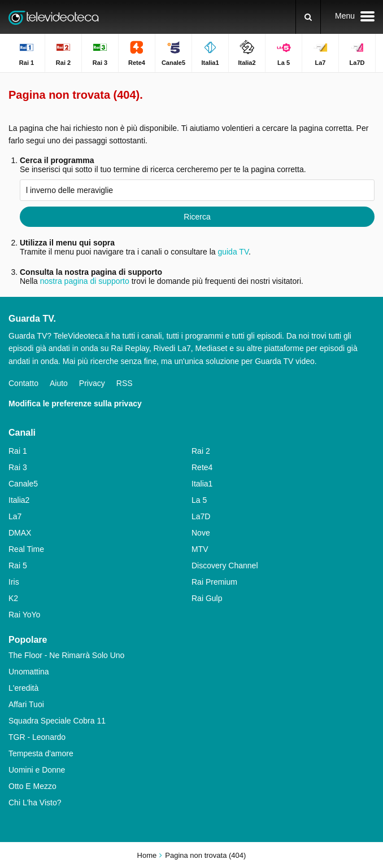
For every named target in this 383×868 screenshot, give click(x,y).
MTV (200, 549)
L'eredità (23, 688)
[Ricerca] (308, 17)
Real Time (26, 549)
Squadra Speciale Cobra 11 (57, 721)
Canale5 (23, 484)
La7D (201, 516)
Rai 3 (18, 467)
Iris (14, 582)
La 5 (199, 500)
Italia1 (202, 484)
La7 (15, 516)
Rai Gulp (207, 598)
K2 (13, 598)
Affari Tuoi (26, 704)
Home (147, 855)
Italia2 (19, 500)
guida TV (233, 252)
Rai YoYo (24, 615)
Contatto (23, 383)
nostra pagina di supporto (85, 281)
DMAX (20, 533)
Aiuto (59, 383)
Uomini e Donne (37, 770)
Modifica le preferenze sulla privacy (75, 404)
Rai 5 (18, 565)
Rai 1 (18, 451)
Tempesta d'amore (41, 753)
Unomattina (29, 672)
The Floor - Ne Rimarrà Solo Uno (66, 655)
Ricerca (197, 217)
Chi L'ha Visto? (35, 803)
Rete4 (202, 467)
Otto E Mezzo (32, 786)
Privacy (92, 383)
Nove (201, 533)
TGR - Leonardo (37, 737)
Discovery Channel (225, 565)
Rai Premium (214, 582)
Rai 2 (201, 451)
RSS (125, 383)
